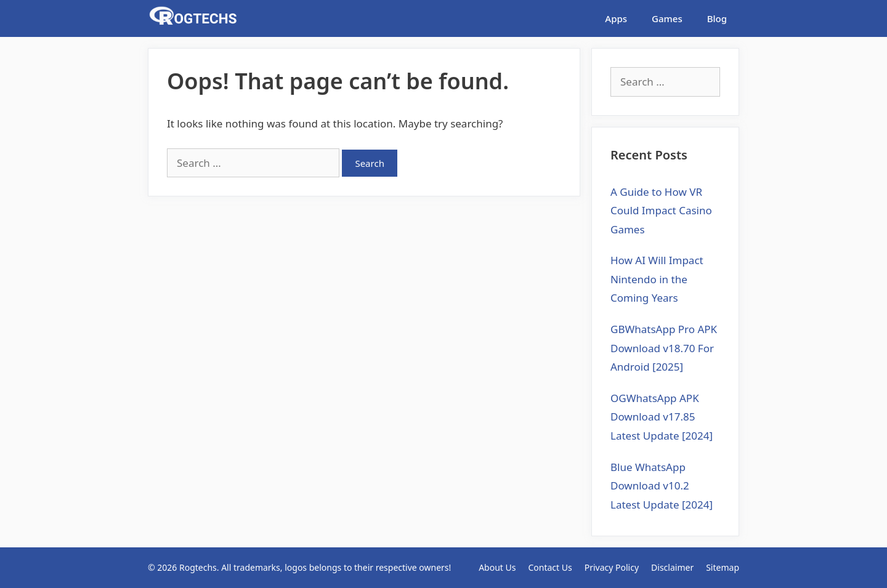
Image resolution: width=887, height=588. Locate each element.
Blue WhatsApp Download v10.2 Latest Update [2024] (662, 486)
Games (667, 18)
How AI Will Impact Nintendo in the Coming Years (657, 279)
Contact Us (550, 567)
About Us (497, 567)
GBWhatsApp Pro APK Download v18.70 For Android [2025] (664, 348)
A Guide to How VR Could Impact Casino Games (661, 211)
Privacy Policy (612, 567)
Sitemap (723, 567)
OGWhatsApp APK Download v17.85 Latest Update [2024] (662, 417)
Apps (616, 18)
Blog (717, 18)
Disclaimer (672, 567)
